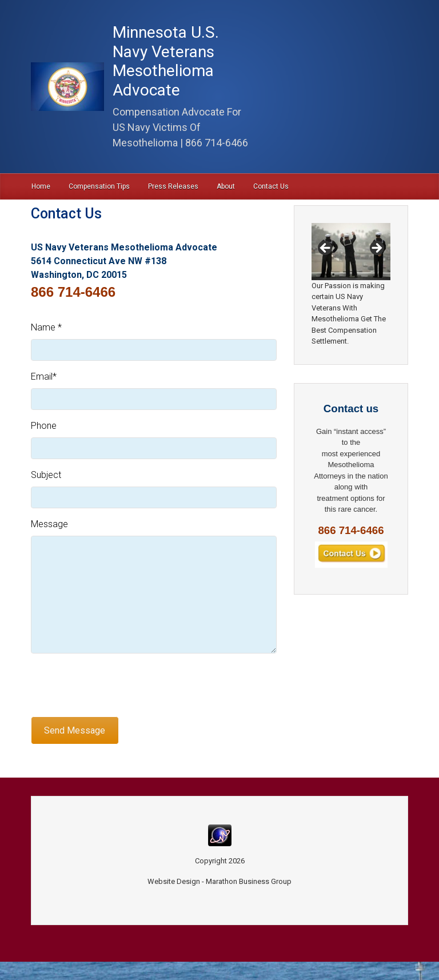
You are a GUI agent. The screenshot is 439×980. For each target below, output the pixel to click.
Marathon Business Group (249, 881)
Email (44, 377)
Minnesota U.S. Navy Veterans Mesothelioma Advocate (166, 61)
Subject (46, 475)
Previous (326, 249)
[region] (351, 251)
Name (46, 327)
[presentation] (118, 685)
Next (376, 249)
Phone (44, 426)
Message (49, 524)
